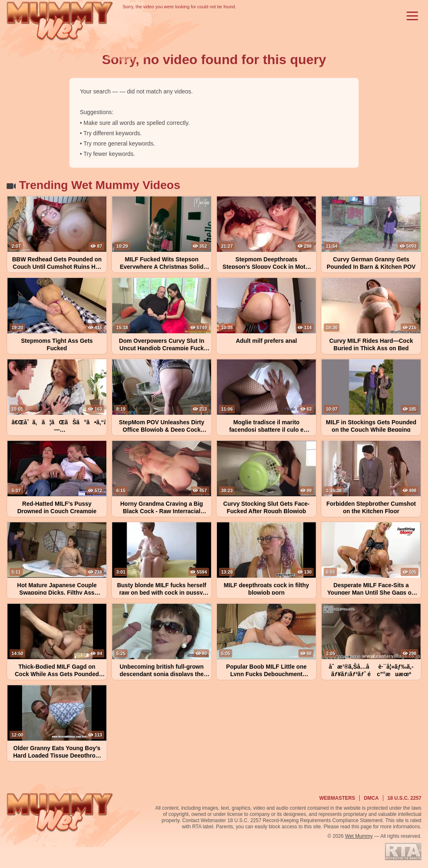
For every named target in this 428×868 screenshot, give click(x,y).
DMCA (371, 798)
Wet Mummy (359, 836)
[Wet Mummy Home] (60, 22)
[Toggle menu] (412, 16)
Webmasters (337, 798)
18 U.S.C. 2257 (404, 798)
